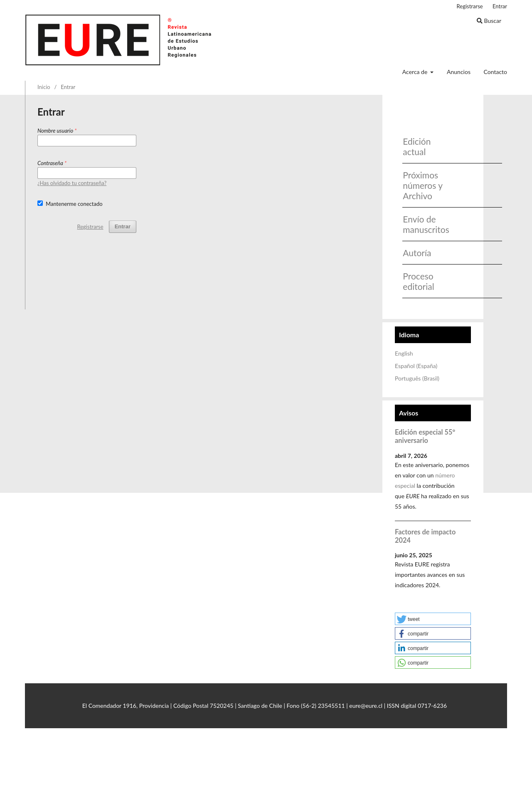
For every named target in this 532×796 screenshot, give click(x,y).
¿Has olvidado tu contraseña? (72, 183)
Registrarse (470, 6)
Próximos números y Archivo (422, 185)
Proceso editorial (418, 281)
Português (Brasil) (417, 378)
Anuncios (459, 72)
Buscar (489, 21)
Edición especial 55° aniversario (425, 436)
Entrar (500, 6)
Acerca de (416, 72)
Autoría (417, 253)
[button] (433, 619)
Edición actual (417, 146)
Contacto (495, 72)
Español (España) (416, 366)
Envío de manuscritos (423, 224)
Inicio (44, 87)
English (404, 353)
